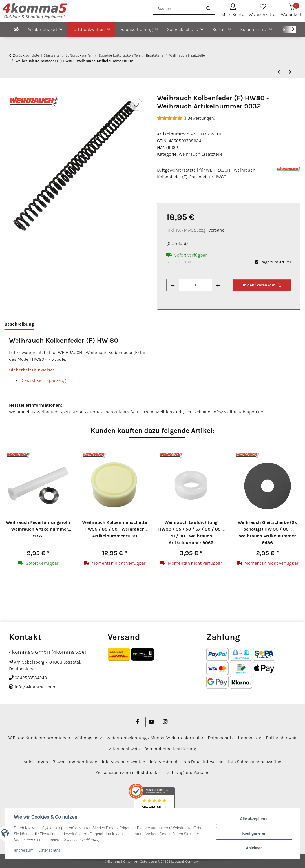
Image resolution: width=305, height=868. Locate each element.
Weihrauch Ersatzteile (201, 154)
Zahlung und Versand (188, 772)
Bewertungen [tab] (57, 324)
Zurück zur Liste (26, 55)
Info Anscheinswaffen (123, 762)
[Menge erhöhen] (218, 285)
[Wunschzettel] (263, 11)
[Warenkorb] (292, 11)
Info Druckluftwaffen (203, 762)
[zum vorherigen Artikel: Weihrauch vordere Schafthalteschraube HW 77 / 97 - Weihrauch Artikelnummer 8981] (279, 72)
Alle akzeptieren (254, 819)
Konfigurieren (254, 833)
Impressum (24, 851)
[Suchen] (178, 9)
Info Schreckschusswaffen (255, 762)
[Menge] (195, 285)
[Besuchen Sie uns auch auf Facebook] (137, 722)
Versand (217, 230)
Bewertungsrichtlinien (75, 762)
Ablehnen (254, 848)
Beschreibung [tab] (19, 324)
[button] (233, 11)
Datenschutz (49, 851)
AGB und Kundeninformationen (39, 738)
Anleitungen (36, 762)
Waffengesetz (88, 738)
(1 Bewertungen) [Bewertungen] (186, 118)
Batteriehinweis (282, 738)
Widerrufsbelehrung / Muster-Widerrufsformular (155, 738)
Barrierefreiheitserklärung (170, 749)
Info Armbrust (164, 762)
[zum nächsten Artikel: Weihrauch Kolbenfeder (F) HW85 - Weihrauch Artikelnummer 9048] (290, 72)
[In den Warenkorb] (9, 91)
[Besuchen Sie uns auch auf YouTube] (151, 722)
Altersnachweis (124, 749)
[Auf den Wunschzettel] (136, 105)
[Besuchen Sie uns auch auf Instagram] (165, 722)
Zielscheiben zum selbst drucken (129, 772)
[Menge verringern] (173, 285)
